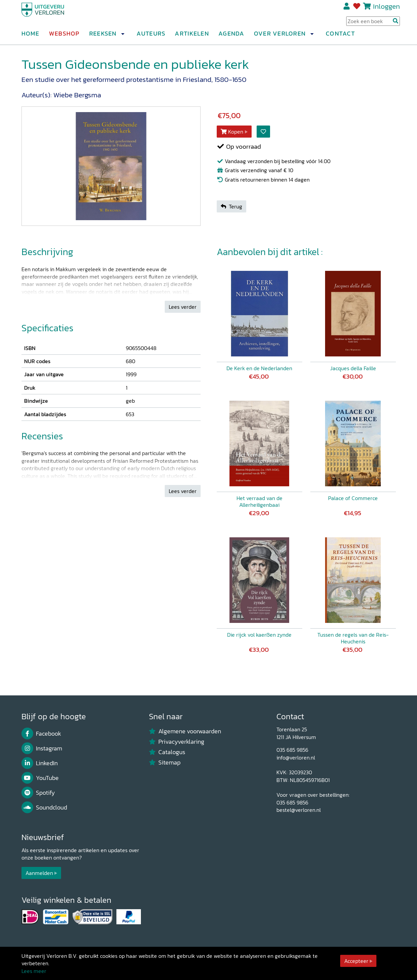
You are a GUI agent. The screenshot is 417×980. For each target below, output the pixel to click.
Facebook (41, 734)
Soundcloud (44, 807)
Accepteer (356, 961)
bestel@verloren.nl (299, 810)
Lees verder (183, 307)
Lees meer (34, 971)
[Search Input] (373, 24)
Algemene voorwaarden (185, 731)
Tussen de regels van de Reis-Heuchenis (353, 638)
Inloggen (386, 9)
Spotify (38, 793)
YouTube (40, 778)
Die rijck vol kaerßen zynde (259, 635)
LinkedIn (40, 763)
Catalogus (167, 752)
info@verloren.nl (296, 757)
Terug (231, 206)
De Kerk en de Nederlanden (259, 368)
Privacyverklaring (177, 742)
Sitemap (165, 763)
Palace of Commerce (353, 498)
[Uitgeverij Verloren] (54, 15)
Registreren (347, 9)
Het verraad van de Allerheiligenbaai (259, 501)
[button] (123, 37)
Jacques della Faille (353, 368)
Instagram (42, 748)
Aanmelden (39, 873)
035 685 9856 (292, 750)
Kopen (232, 132)
